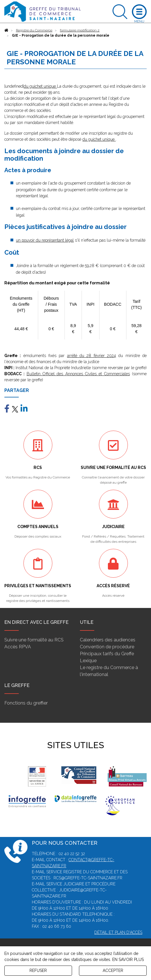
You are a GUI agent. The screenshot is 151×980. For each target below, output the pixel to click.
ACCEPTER (113, 970)
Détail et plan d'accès (118, 932)
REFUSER (38, 970)
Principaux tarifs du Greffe (107, 654)
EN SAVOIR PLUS (128, 960)
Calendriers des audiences (108, 640)
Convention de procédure (107, 647)
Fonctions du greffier (26, 703)
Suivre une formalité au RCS (34, 640)
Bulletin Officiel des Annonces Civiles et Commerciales (78, 374)
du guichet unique (40, 86)
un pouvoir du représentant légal (45, 240)
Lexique (88, 661)
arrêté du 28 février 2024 (92, 356)
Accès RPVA (18, 647)
